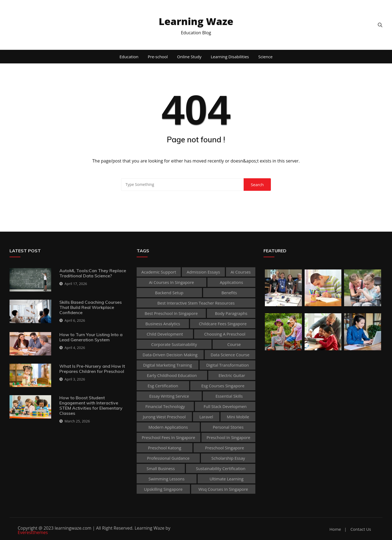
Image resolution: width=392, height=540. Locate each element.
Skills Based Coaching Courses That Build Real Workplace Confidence (91, 307)
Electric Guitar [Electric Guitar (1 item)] (232, 375)
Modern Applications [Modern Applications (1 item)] (168, 427)
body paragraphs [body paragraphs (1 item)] (231, 313)
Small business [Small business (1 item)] (161, 468)
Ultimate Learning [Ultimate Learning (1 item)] (227, 479)
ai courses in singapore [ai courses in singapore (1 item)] (171, 282)
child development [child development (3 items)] (165, 334)
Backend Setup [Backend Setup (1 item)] (169, 293)
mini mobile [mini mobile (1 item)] (238, 417)
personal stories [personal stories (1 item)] (228, 427)
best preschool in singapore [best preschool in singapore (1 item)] (171, 313)
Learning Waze (196, 21)
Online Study (189, 57)
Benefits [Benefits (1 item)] (229, 293)
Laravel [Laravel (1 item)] (206, 417)
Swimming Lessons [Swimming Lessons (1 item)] (167, 479)
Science (265, 57)
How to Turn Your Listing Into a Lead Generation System (91, 337)
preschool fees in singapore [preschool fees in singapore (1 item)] (169, 437)
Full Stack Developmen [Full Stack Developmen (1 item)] (225, 406)
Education (129, 57)
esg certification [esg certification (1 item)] (163, 386)
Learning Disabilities (230, 57)
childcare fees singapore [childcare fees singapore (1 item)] (223, 324)
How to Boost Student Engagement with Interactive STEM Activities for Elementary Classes (91, 406)
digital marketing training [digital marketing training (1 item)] (168, 365)
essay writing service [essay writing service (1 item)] (169, 396)
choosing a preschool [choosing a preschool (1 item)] (225, 334)
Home (335, 529)
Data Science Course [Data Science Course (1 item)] (230, 355)
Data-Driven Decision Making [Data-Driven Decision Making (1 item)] (170, 355)
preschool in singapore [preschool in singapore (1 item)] (229, 437)
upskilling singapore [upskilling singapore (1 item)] (163, 489)
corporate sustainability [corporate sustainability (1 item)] (174, 344)
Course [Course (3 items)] (234, 344)
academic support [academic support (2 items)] (159, 272)
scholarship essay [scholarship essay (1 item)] (228, 458)
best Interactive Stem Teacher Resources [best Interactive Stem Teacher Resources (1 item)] (196, 303)
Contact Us (361, 529)
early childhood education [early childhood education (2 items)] (172, 375)
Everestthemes (33, 532)
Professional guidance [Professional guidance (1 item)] (168, 458)
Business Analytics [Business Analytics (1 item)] (163, 324)
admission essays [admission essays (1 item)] (203, 272)
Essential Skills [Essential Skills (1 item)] (229, 396)
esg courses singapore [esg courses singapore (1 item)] (223, 386)
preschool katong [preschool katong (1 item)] (164, 448)
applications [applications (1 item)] (231, 282)
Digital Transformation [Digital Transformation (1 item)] (227, 365)
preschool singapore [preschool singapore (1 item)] (224, 448)
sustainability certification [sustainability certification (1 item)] (221, 468)
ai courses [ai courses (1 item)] (241, 272)
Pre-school (158, 57)
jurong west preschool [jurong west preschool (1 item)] (164, 417)
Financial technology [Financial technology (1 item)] (165, 406)
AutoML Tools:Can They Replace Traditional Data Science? (93, 273)
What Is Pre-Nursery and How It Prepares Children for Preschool (92, 369)
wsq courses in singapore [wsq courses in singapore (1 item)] (223, 489)
